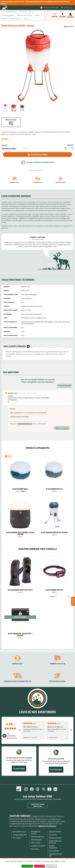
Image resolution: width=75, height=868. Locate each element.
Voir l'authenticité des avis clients (12, 736)
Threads (38, 789)
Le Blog (19, 789)
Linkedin (55, 789)
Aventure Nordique (20, 816)
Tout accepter (27, 866)
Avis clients (35, 849)
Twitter (44, 789)
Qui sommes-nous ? (20, 832)
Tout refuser (39, 866)
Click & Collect (36, 843)
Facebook (32, 789)
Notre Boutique (36, 840)
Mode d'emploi (11, 120)
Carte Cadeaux (54, 851)
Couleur (4, 145)
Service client (18, 664)
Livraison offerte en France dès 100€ (18, 681)
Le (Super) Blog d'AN (20, 835)
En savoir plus (19, 769)
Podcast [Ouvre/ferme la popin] (73, 601)
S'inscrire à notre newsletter (38, 805)
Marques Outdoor (55, 832)
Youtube (49, 789)
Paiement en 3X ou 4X (15, 182)
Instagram (26, 789)
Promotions (53, 835)
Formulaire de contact (36, 833)
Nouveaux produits (55, 838)
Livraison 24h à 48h (37, 182)
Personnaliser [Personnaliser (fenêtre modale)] (51, 866)
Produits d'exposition (53, 847)
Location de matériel (38, 846)
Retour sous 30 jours (60, 182)
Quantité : (70, 145)
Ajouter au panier (39, 155)
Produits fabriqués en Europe (55, 842)
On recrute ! (17, 838)
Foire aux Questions (38, 837)
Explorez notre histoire (47, 826)
